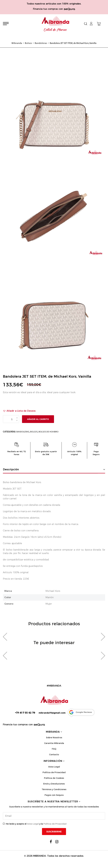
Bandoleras (23, 432)
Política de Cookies (54, 778)
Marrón (50, 597)
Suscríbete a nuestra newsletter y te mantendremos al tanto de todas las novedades (54, 807)
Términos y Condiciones (54, 789)
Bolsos (34, 432)
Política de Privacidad (54, 772)
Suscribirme (54, 832)
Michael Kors (53, 591)
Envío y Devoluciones (54, 784)
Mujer (49, 604)
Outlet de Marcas (55, 30)
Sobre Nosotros (54, 738)
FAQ (54, 749)
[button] (19, 411)
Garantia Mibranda (54, 743)
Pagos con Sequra (54, 795)
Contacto (54, 755)
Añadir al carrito (38, 419)
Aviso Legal (54, 767)
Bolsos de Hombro (48, 432)
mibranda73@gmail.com (52, 713)
